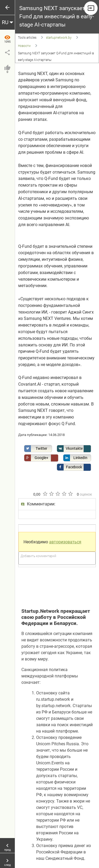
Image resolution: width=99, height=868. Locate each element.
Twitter (36, 449)
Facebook (70, 467)
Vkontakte (70, 449)
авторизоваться (65, 542)
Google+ (36, 458)
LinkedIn (75, 458)
